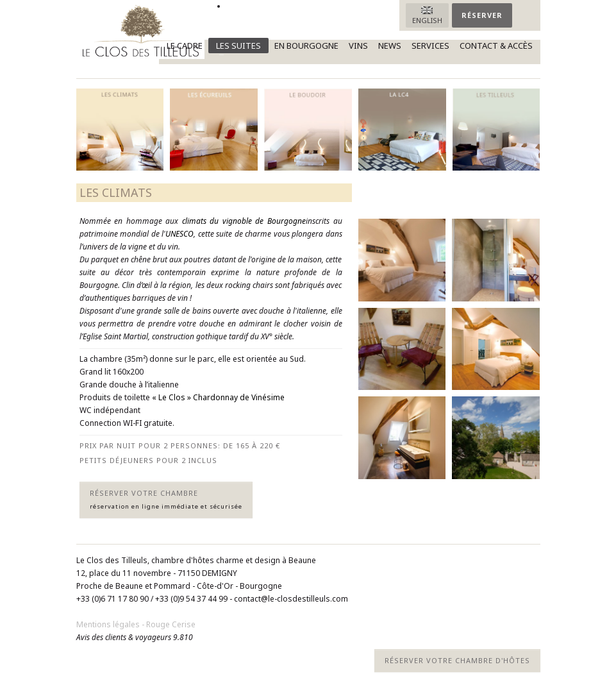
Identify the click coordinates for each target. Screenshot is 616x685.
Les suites (235, 47)
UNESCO (179, 234)
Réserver (482, 15)
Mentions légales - (111, 624)
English (427, 20)
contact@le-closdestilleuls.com (291, 599)
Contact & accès (496, 46)
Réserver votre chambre (166, 499)
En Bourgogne (306, 46)
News (390, 46)
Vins (358, 46)
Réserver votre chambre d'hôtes (457, 660)
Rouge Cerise (171, 624)
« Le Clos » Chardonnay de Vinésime (218, 397)
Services (430, 46)
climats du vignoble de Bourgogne (244, 221)
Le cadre (185, 46)
